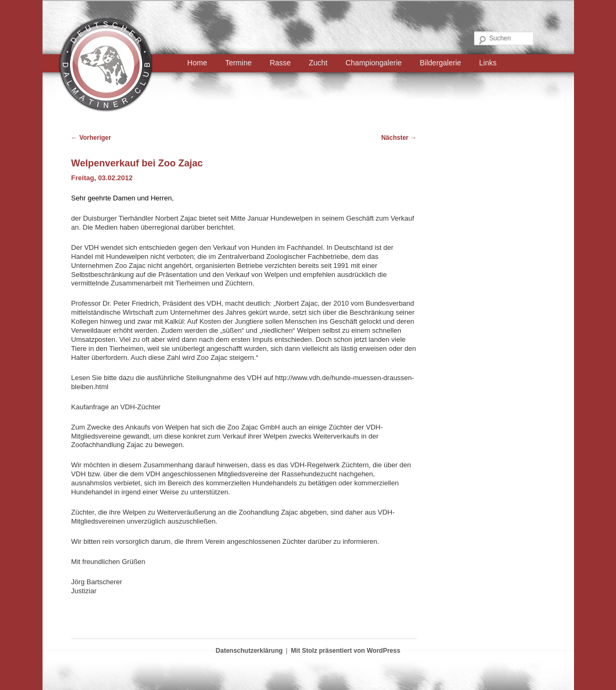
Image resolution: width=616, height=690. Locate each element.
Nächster (399, 138)
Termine (239, 63)
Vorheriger (91, 138)
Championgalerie (374, 63)
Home (197, 63)
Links (488, 63)
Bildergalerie (441, 63)
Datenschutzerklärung (249, 651)
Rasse (280, 63)
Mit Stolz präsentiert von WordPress (345, 651)
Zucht (318, 63)
